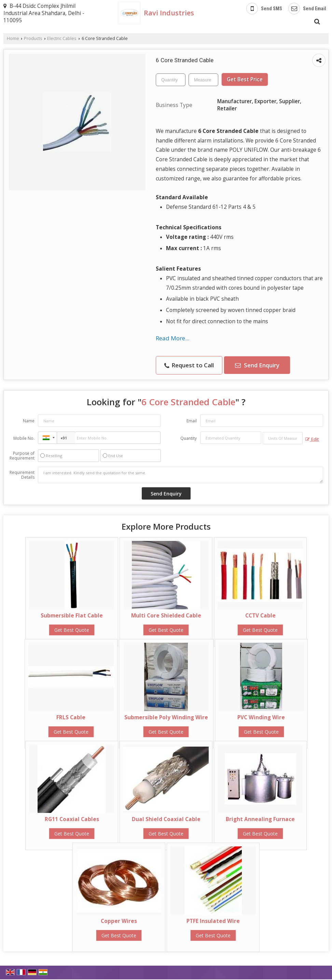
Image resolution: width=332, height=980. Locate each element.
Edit (312, 439)
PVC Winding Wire (261, 717)
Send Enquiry (257, 365)
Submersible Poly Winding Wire (166, 717)
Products (33, 38)
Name (29, 421)
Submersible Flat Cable (72, 616)
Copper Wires (119, 921)
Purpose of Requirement (22, 456)
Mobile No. (24, 438)
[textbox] (203, 80)
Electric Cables (62, 38)
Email (192, 421)
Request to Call (189, 365)
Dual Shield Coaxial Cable (166, 819)
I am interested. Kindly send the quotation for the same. (181, 475)
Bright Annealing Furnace (260, 819)
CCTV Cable (260, 616)
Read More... (172, 338)
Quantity (189, 438)
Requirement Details (22, 475)
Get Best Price (245, 79)
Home (13, 38)
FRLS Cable (71, 717)
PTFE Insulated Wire (213, 921)
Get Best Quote (72, 630)
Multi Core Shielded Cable (166, 616)
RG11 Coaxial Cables (72, 819)
